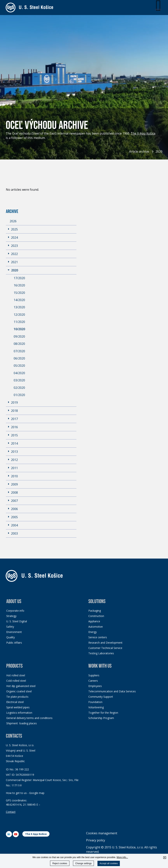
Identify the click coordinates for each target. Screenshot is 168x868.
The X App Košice (36, 834)
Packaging (95, 611)
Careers (93, 681)
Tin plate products (17, 697)
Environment (14, 632)
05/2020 (19, 366)
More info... (122, 857)
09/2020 (19, 336)
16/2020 (19, 285)
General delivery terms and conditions (29, 718)
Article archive (139, 151)
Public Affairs (14, 643)
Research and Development (105, 643)
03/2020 (19, 380)
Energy (93, 632)
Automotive (96, 627)
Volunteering (96, 707)
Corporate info (15, 611)
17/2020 (19, 278)
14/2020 (19, 300)
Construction (96, 616)
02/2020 (19, 388)
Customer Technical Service (105, 648)
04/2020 (19, 373)
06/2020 (19, 358)
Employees (95, 686)
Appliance (94, 621)
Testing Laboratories (101, 653)
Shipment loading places (22, 723)
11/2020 (19, 322)
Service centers (98, 637)
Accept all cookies (109, 863)
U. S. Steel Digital (17, 621)
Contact (11, 812)
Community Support (101, 697)
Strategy (11, 616)
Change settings (84, 863)
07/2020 (19, 351)
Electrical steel (15, 702)
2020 (159, 151)
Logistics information (19, 713)
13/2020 (19, 307)
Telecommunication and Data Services (112, 691)
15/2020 (19, 293)
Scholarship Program (101, 718)
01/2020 (19, 395)
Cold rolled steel (16, 681)
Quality (11, 637)
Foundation (95, 702)
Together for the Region (103, 713)
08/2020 (19, 344)
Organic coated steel (19, 691)
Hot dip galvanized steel (21, 686)
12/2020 (19, 315)
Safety (10, 627)
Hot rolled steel (16, 675)
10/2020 (19, 329)
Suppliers (94, 675)
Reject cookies (60, 863)
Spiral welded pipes (18, 707)
